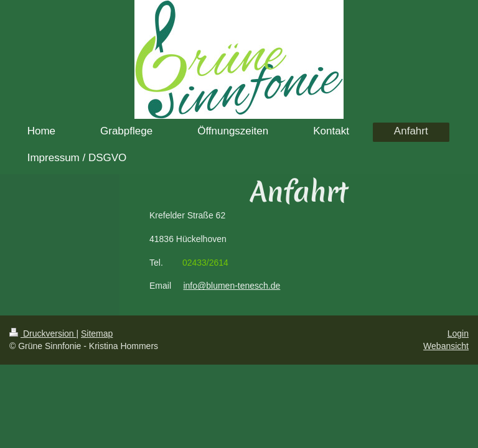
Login (458, 334)
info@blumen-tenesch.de (232, 286)
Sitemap (97, 334)
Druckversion (43, 334)
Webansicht (446, 346)
